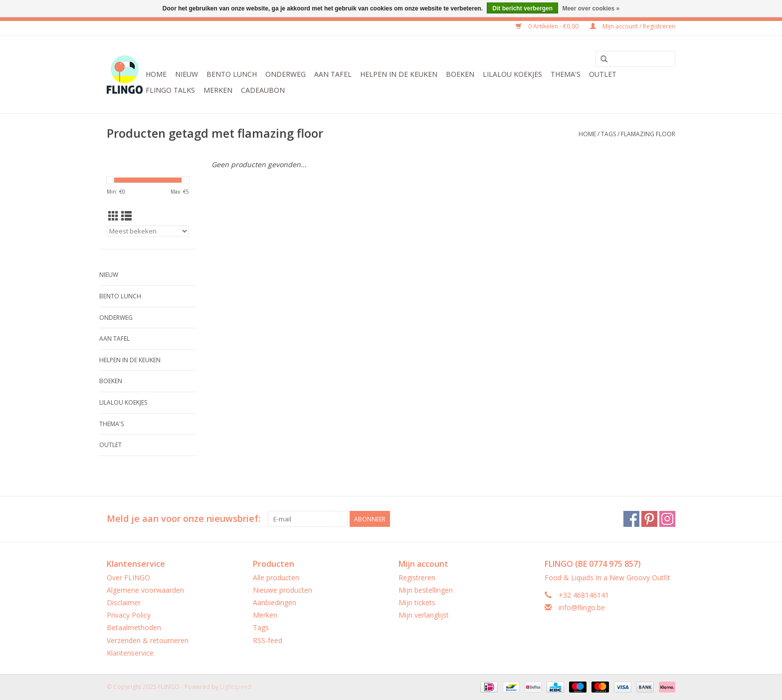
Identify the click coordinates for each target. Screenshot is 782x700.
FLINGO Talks (170, 90)
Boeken (460, 74)
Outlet (603, 74)
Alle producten (276, 578)
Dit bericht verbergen (522, 8)
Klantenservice (130, 653)
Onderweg (286, 74)
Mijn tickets (417, 602)
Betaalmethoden (134, 627)
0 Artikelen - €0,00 (548, 26)
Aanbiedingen (275, 602)
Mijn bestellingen (426, 590)
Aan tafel (333, 74)
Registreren (417, 578)
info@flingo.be (582, 607)
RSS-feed (268, 640)
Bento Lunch (232, 74)
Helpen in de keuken (399, 74)
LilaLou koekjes (512, 74)
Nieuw (187, 74)
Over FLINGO (128, 578)
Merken (218, 90)
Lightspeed (236, 687)
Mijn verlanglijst (424, 615)
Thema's (566, 74)
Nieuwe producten (283, 590)
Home (156, 74)
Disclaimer (124, 602)
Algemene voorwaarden (145, 590)
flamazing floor (648, 134)
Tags (608, 134)
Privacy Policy (129, 615)
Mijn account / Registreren (633, 26)
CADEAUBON (263, 90)
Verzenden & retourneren (148, 640)
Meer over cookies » (591, 8)
